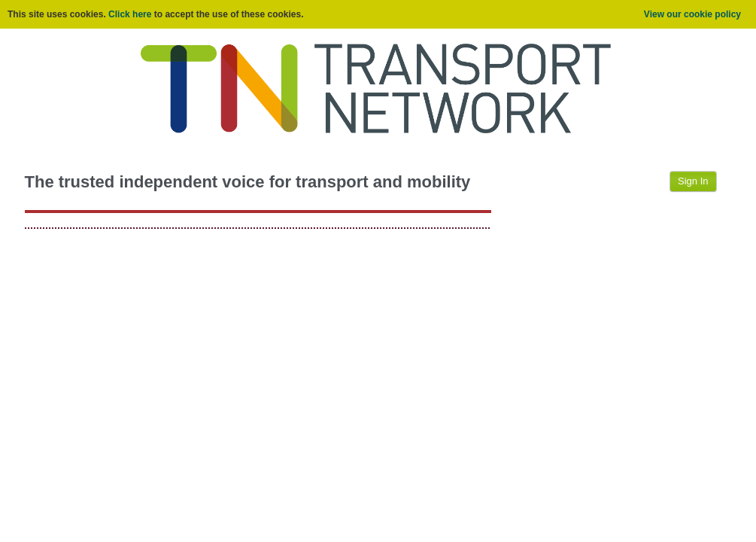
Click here (130, 14)
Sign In (693, 181)
